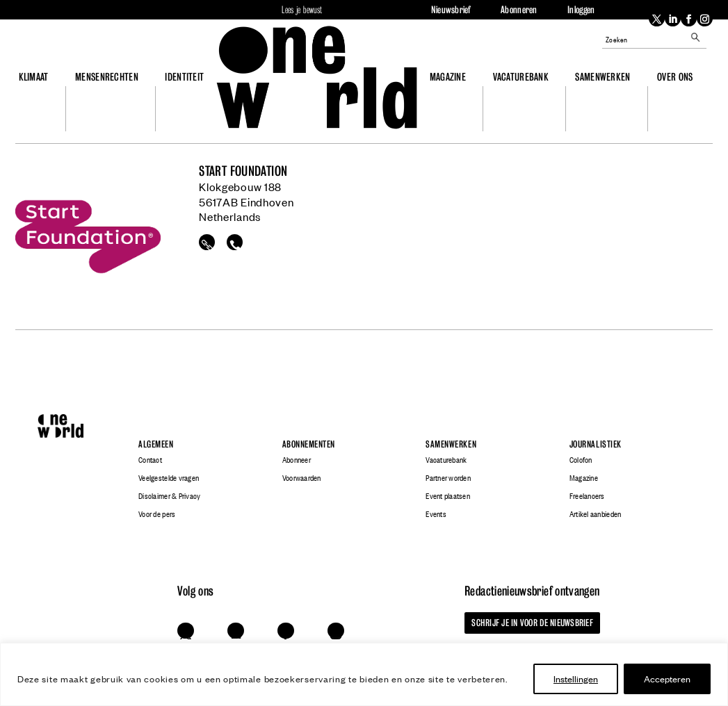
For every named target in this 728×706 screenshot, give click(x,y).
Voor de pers (157, 514)
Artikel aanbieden (595, 514)
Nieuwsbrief (451, 10)
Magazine (448, 77)
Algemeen (156, 444)
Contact (150, 460)
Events (436, 514)
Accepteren (667, 679)
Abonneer (297, 460)
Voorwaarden (302, 478)
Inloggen (581, 10)
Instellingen (576, 679)
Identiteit (184, 77)
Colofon (581, 460)
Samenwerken (602, 77)
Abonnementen (309, 444)
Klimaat (34, 77)
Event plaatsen (448, 496)
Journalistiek (596, 444)
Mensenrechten (107, 77)
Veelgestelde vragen (169, 478)
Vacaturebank (521, 77)
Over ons (675, 77)
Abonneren (519, 10)
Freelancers (587, 496)
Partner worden (448, 478)
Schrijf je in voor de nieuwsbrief (532, 623)
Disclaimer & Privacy (169, 496)
